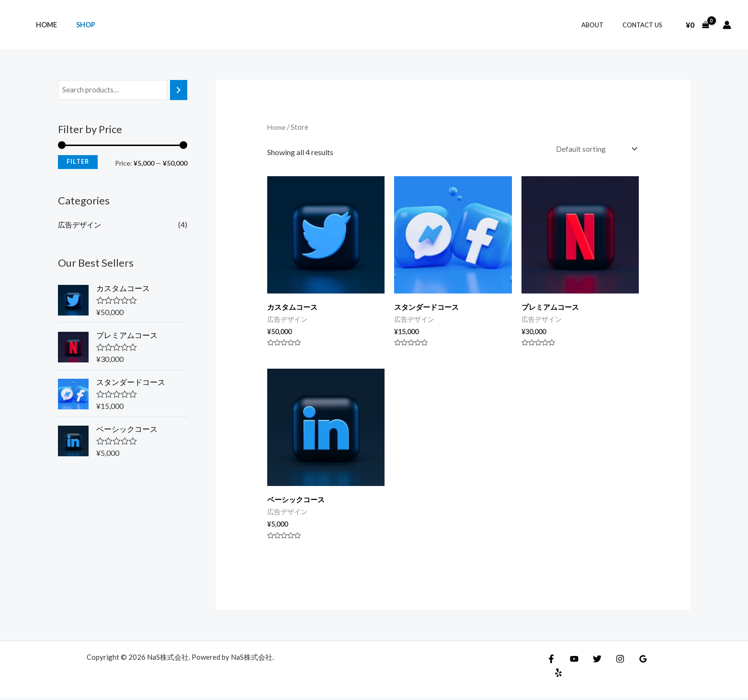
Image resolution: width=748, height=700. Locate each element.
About (602, 25)
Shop (78, 25)
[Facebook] (551, 660)
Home (44, 25)
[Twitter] (592, 660)
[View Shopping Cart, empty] (697, 25)
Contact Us (646, 25)
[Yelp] (654, 660)
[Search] (179, 90)
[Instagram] (613, 660)
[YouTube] (572, 660)
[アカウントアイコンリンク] (727, 25)
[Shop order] (594, 149)
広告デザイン (81, 225)
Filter (78, 162)
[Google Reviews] (634, 660)
